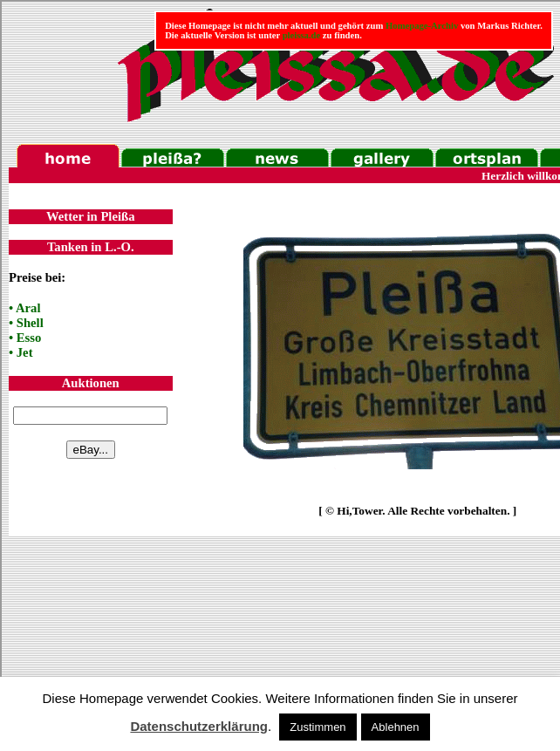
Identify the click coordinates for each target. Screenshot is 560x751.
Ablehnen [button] (396, 727)
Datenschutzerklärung (199, 726)
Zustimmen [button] (318, 727)
